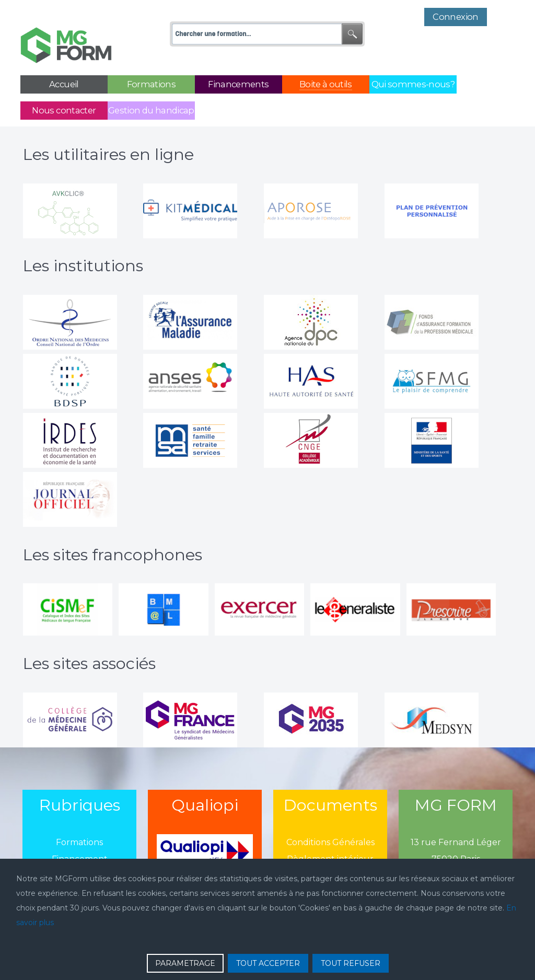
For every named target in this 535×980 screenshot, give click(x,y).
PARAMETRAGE (185, 963)
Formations (79, 819)
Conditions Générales (330, 819)
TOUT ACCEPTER (268, 963)
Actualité (80, 852)
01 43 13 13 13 (456, 852)
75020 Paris (456, 835)
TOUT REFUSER (351, 963)
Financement (80, 835)
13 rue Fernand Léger (456, 819)
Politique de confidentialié (330, 852)
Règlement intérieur (330, 835)
